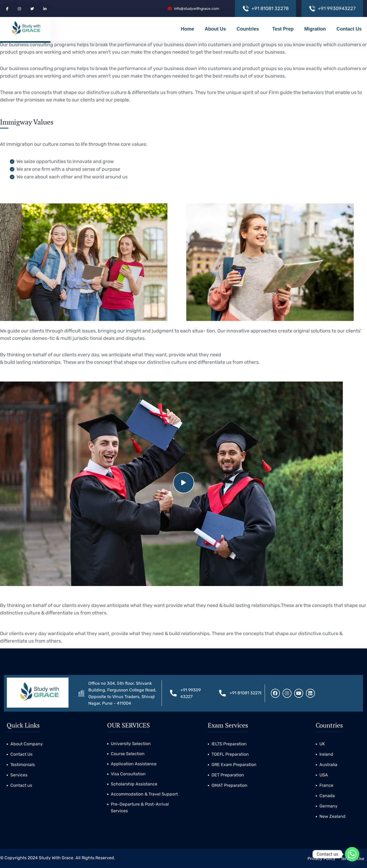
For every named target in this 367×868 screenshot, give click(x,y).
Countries (249, 29)
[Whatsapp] (352, 854)
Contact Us (349, 29)
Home (187, 29)
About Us (215, 29)
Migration (315, 29)
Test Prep (283, 29)
